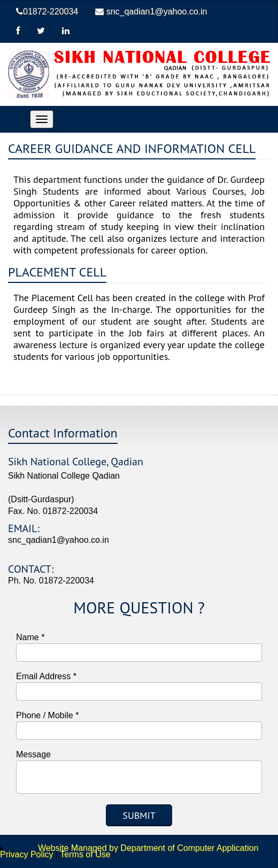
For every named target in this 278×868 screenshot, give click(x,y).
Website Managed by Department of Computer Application (135, 848)
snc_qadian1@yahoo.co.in (151, 11)
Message (33, 754)
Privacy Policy (27, 854)
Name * (30, 637)
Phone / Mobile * (47, 715)
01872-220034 (47, 11)
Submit (139, 815)
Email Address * (46, 676)
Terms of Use (85, 854)
